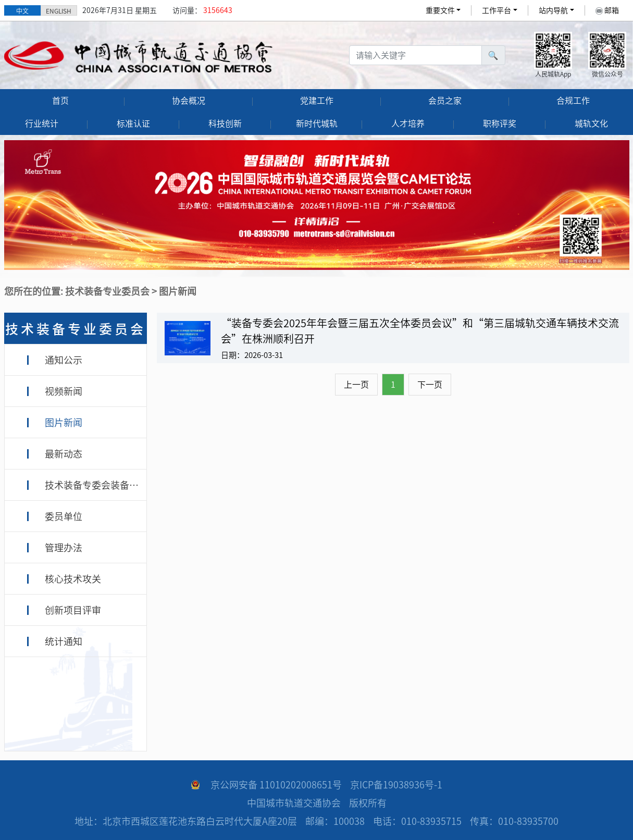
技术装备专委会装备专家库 (101, 485)
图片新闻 (64, 423)
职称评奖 (500, 123)
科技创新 (225, 123)
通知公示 (64, 360)
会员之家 (445, 101)
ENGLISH (59, 11)
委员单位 (64, 516)
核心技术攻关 (73, 579)
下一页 (430, 385)
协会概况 (189, 101)
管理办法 (64, 548)
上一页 (356, 385)
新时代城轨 (317, 123)
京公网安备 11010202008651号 (276, 785)
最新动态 (64, 454)
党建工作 (317, 101)
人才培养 (408, 123)
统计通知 (64, 641)
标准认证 (133, 123)
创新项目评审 (73, 610)
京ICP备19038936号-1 (396, 785)
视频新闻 (64, 391)
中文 (22, 11)
